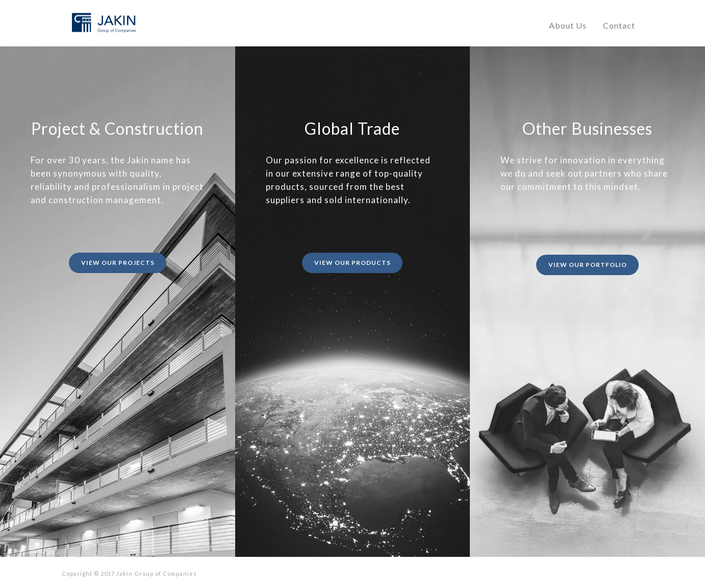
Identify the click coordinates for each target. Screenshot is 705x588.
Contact (619, 25)
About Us (568, 25)
